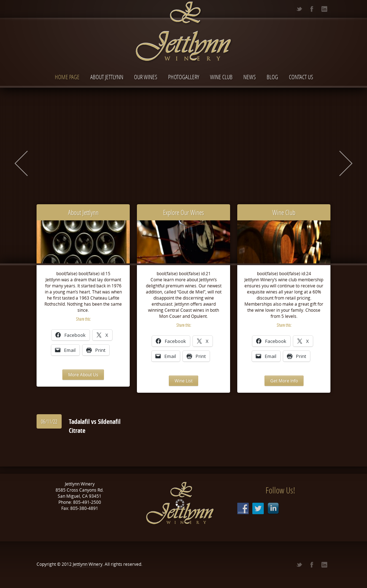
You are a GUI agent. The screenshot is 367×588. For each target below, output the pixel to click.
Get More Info (284, 381)
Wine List (183, 381)
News (250, 77)
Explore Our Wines (183, 212)
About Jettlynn (107, 77)
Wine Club (221, 77)
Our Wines (146, 77)
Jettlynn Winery (88, 564)
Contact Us (301, 77)
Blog (272, 77)
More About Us (83, 375)
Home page (67, 77)
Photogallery (184, 77)
